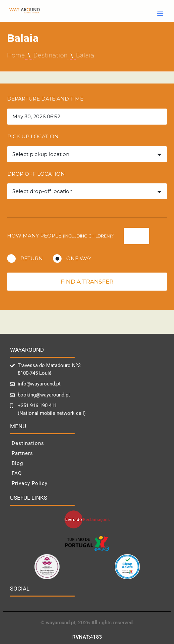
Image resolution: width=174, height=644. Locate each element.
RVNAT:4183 (87, 637)
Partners (22, 453)
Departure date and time (45, 99)
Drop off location (36, 174)
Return (32, 258)
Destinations (28, 443)
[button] (160, 13)
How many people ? (60, 236)
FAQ (17, 473)
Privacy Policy (30, 483)
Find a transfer (87, 282)
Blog (17, 463)
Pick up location (33, 136)
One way (79, 258)
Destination (51, 55)
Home (16, 55)
